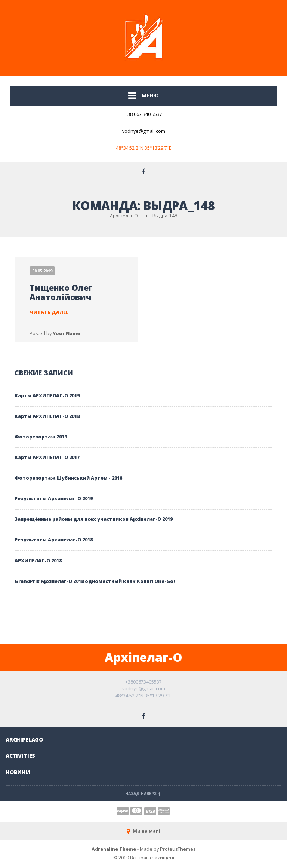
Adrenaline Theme (114, 849)
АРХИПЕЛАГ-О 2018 (38, 561)
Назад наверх (143, 794)
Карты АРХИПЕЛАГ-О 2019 (47, 396)
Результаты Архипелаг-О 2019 (54, 499)
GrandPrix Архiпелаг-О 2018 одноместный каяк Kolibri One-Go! (95, 581)
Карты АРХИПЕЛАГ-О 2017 (47, 457)
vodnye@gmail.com (144, 131)
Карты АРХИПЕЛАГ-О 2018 (47, 416)
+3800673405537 (143, 682)
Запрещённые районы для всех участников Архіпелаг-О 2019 (94, 519)
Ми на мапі (143, 831)
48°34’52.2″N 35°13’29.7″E (144, 148)
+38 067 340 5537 (143, 114)
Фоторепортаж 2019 (41, 437)
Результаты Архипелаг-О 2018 (54, 540)
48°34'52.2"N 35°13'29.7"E (144, 696)
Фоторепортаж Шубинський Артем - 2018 (68, 478)
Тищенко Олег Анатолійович (61, 292)
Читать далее (49, 312)
